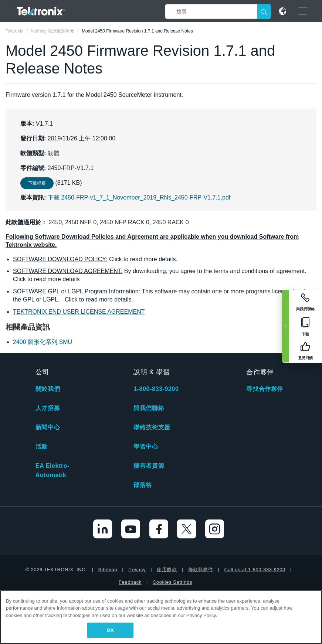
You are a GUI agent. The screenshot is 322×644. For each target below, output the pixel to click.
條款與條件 (201, 570)
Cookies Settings (172, 582)
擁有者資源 (149, 466)
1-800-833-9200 (156, 389)
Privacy (137, 570)
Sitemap (108, 570)
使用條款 (167, 570)
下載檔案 (37, 183)
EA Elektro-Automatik (52, 470)
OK (110, 630)
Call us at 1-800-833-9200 (255, 570)
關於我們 (48, 389)
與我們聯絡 (149, 408)
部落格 (143, 485)
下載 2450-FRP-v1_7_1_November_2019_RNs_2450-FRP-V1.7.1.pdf (139, 197)
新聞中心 (48, 427)
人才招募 (48, 408)
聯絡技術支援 (152, 427)
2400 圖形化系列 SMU (43, 342)
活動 (42, 447)
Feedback (130, 582)
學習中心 (146, 447)
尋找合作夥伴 (265, 389)
